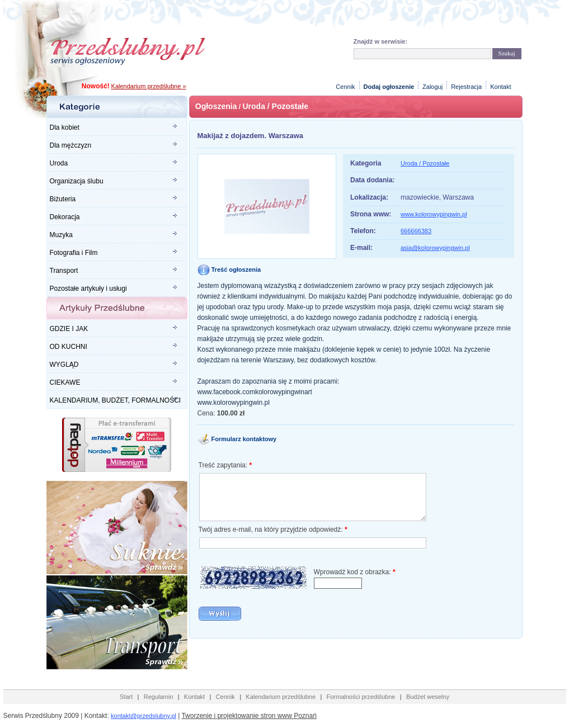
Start (126, 697)
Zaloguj (432, 87)
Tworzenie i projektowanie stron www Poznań (249, 716)
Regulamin (159, 697)
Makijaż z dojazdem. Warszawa (251, 136)
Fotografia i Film (74, 253)
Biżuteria (63, 199)
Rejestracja (466, 87)
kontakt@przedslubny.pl (144, 716)
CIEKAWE (65, 382)
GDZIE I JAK (69, 329)
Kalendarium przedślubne (281, 697)
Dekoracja (65, 217)
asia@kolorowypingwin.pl (435, 248)
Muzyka (61, 235)
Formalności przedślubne (361, 697)
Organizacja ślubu (77, 181)
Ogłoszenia (216, 106)
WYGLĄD (64, 365)
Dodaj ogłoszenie (389, 87)
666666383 (416, 231)
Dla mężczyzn (71, 145)
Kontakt (500, 87)
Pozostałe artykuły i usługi (88, 289)
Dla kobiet (65, 127)
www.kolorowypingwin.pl (434, 214)
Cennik (345, 87)
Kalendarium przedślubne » (149, 86)
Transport (64, 271)
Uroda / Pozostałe (275, 106)
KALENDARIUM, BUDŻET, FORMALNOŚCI (116, 400)
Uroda (59, 163)
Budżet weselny (428, 697)
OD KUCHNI (69, 347)
